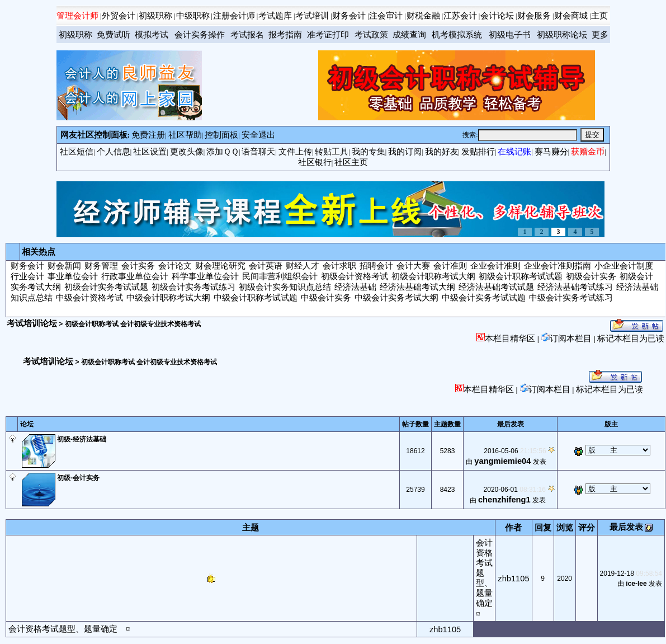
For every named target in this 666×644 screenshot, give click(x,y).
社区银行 (315, 162)
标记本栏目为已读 (631, 339)
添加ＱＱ (223, 152)
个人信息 (114, 152)
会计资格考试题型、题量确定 (63, 629)
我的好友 (442, 152)
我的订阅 (405, 152)
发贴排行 (478, 152)
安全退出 (258, 135)
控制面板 (221, 135)
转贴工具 (332, 152)
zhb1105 (513, 579)
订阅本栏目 (566, 339)
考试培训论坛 (32, 323)
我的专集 (369, 152)
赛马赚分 (551, 152)
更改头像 (187, 152)
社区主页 (351, 162)
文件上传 (295, 152)
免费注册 (148, 135)
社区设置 (150, 152)
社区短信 (77, 152)
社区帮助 (185, 135)
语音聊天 (258, 152)
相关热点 (39, 252)
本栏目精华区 (506, 339)
